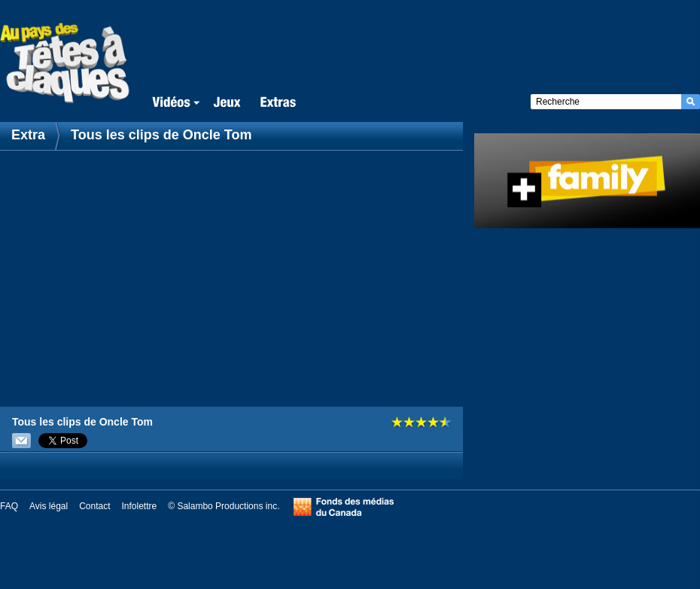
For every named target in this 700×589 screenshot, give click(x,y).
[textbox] (606, 102)
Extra (30, 135)
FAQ (9, 506)
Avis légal (49, 506)
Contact (94, 506)
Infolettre (140, 506)
